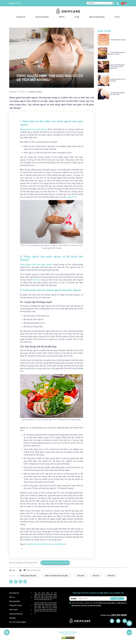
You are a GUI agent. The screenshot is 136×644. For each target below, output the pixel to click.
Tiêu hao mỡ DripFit (42, 17)
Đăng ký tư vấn (15, 3)
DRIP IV (62, 17)
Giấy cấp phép (15, 601)
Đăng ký (117, 598)
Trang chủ (13, 92)
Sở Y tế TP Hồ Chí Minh (18, 622)
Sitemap (12, 618)
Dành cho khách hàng (97, 17)
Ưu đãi (77, 17)
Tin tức (117, 17)
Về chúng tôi (21, 17)
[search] (113, 3)
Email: (74, 598)
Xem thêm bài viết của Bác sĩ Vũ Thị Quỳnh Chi (55, 563)
